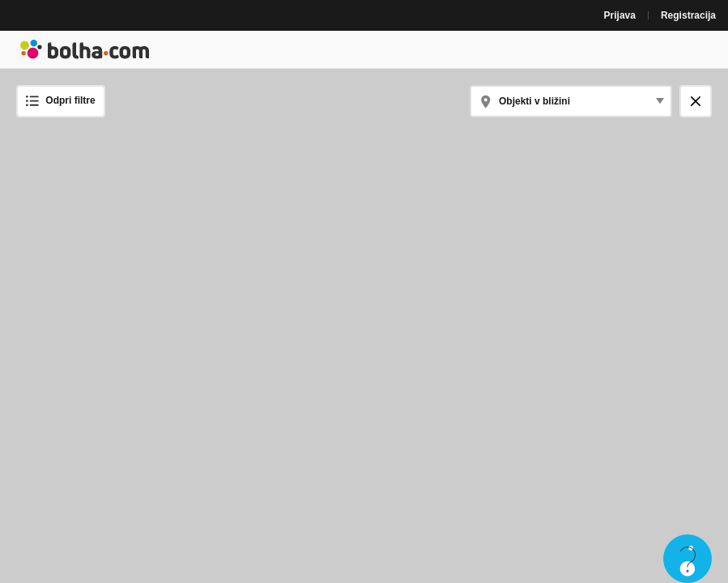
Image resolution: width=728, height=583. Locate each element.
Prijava (620, 15)
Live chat (688, 559)
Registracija (688, 15)
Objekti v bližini (534, 101)
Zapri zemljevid (701, 101)
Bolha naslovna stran (85, 49)
